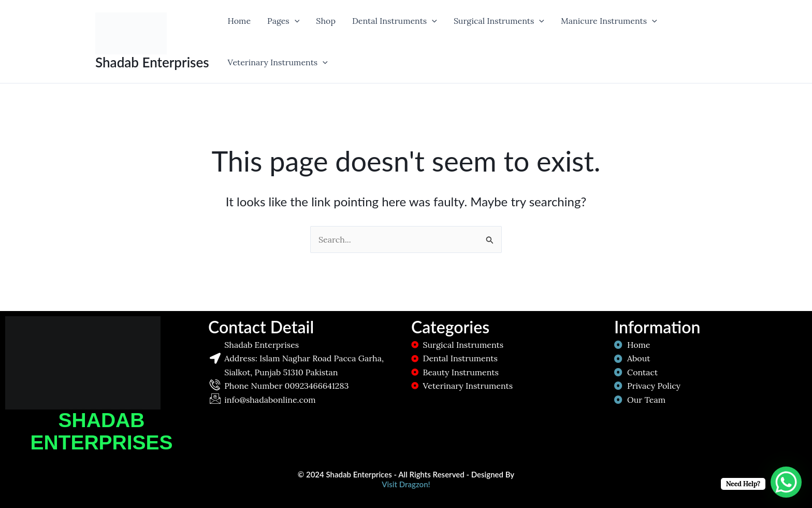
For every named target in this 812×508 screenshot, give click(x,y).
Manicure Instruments (609, 21)
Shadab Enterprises (152, 62)
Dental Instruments (395, 21)
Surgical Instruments (499, 21)
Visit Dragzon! (406, 484)
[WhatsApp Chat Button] (786, 482)
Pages (283, 21)
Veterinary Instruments (278, 62)
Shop (326, 21)
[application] (295, 21)
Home (239, 21)
